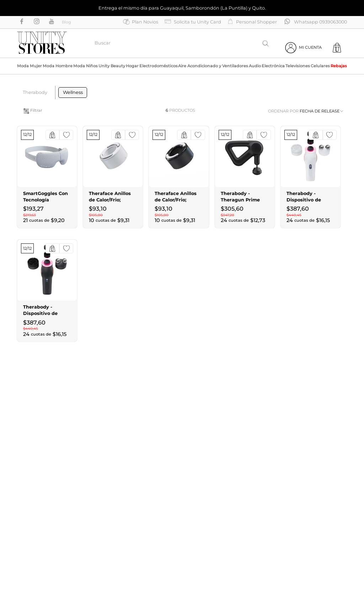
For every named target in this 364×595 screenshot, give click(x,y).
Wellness (73, 92)
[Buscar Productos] (266, 43)
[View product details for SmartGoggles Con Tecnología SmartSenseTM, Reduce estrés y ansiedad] (47, 177)
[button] (71, 110)
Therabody (35, 92)
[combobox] (182, 43)
